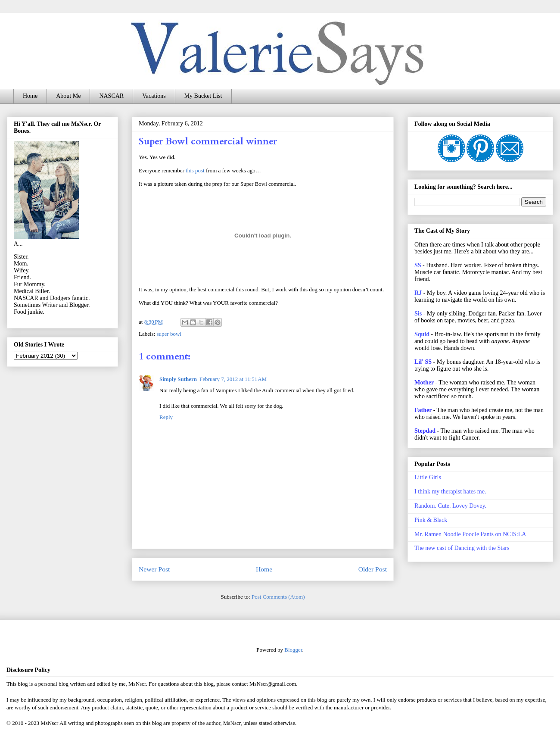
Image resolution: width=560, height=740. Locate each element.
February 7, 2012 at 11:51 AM (233, 379)
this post (195, 170)
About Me (68, 96)
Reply (166, 417)
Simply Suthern (178, 379)
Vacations (154, 96)
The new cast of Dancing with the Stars (462, 548)
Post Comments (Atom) (278, 597)
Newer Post (154, 569)
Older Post (373, 569)
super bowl (169, 334)
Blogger (293, 650)
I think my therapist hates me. (450, 492)
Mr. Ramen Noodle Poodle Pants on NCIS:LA (470, 534)
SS (418, 265)
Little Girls (428, 477)
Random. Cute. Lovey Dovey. (450, 506)
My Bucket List (203, 96)
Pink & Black (431, 520)
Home (30, 96)
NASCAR (111, 96)
